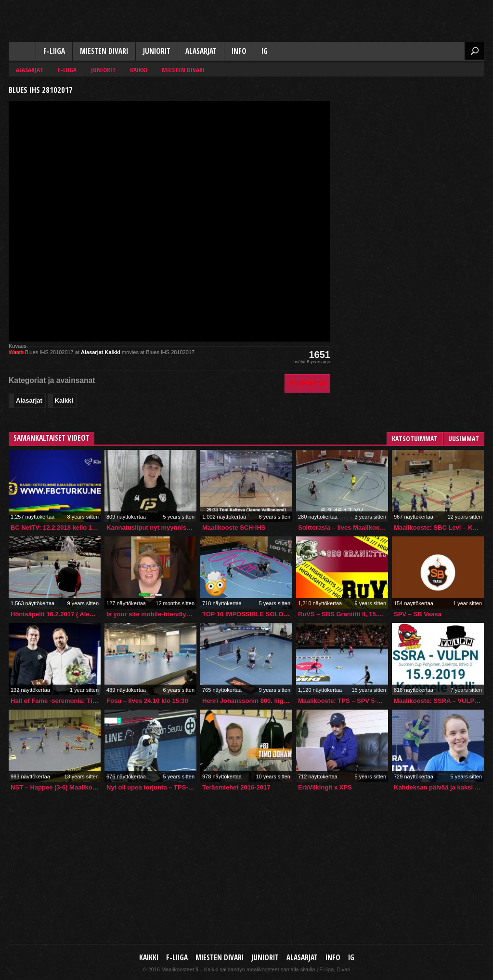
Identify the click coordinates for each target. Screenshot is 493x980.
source (17, 352)
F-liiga (54, 51)
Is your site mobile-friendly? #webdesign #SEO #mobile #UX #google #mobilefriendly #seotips (151, 614)
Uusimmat (464, 439)
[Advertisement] (412, 142)
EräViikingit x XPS (325, 787)
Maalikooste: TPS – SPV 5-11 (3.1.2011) (343, 701)
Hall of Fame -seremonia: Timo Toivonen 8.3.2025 (56, 701)
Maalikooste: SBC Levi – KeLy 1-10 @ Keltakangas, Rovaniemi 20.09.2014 (439, 528)
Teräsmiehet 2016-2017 (236, 787)
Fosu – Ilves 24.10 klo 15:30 (147, 701)
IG (265, 51)
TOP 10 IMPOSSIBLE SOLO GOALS (247, 614)
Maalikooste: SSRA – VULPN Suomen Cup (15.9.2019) (439, 701)
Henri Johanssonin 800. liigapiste (247, 701)
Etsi (474, 51)
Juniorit (157, 51)
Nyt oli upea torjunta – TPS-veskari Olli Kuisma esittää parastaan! (151, 787)
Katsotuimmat (415, 439)
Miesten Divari (104, 51)
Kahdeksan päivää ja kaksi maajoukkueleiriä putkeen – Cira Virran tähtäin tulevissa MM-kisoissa (439, 787)
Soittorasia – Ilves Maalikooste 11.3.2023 (343, 528)
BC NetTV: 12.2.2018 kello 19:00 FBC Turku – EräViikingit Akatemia (56, 528)
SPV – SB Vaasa (418, 614)
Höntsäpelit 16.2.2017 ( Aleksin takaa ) (56, 614)
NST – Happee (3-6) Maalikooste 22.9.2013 (56, 787)
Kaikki (22, 52)
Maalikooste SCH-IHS (234, 528)
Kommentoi (307, 383)
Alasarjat (201, 51)
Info (239, 51)
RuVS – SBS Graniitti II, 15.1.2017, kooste (343, 614)
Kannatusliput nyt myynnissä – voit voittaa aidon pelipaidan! (151, 528)
